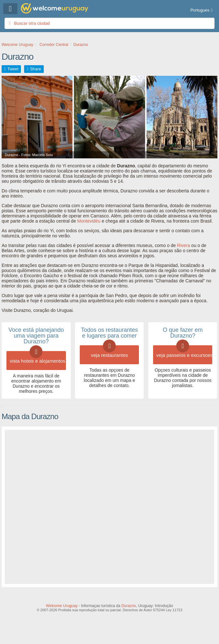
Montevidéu (89, 221)
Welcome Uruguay (62, 606)
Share (36, 69)
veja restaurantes (109, 352)
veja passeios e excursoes (184, 352)
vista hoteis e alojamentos (37, 357)
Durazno (128, 606)
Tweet (13, 69)
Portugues (200, 10)
